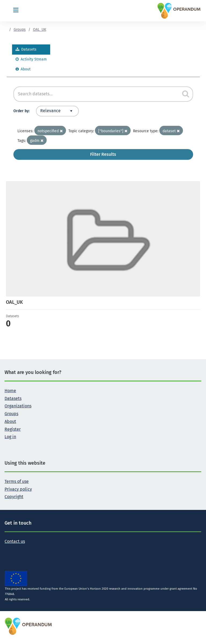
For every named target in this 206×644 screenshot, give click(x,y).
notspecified (50, 131)
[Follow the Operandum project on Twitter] (9, 550)
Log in (10, 437)
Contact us (15, 541)
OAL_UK (40, 30)
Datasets (26, 49)
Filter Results (103, 154)
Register (13, 429)
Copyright (14, 497)
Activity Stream (31, 59)
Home (10, 391)
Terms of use (17, 481)
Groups (20, 30)
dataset (171, 131)
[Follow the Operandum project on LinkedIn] (26, 550)
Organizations (18, 406)
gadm (37, 141)
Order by (21, 111)
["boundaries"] (113, 131)
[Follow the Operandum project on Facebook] (17, 550)
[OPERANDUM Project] (29, 626)
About (23, 69)
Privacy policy (18, 489)
